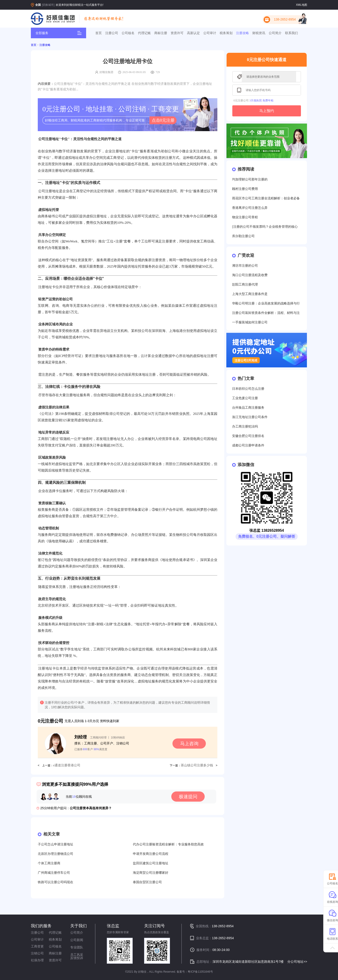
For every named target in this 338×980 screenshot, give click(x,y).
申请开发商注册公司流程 (151, 854)
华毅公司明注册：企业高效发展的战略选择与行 (266, 303)
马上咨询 (189, 744)
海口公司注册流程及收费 (250, 275)
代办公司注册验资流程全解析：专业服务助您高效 (168, 844)
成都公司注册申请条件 (248, 445)
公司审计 (210, 33)
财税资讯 (259, 33)
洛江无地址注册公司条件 (250, 417)
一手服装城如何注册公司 (250, 322)
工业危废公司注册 (245, 398)
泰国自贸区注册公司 (147, 882)
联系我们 (291, 33)
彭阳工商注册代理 (245, 285)
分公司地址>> (297, 962)
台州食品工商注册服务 (248, 408)
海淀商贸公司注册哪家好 (151, 873)
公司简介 (275, 33)
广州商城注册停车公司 (54, 873)
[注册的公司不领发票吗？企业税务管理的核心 (265, 227)
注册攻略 (242, 33)
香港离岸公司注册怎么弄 (250, 208)
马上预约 (267, 111)
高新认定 (193, 33)
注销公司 (37, 953)
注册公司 (112, 33)
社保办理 (37, 960)
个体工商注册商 (49, 863)
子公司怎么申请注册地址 (55, 844)
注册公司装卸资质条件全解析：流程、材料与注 (266, 313)
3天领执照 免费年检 (261, 100)
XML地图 (302, 5)
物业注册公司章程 (245, 217)
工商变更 (37, 946)
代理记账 (144, 33)
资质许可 (177, 33)
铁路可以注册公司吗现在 (55, 882)
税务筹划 (226, 33)
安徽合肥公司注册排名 (248, 436)
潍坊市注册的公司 (245, 266)
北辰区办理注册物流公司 (55, 854)
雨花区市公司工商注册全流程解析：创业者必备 (266, 198)
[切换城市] (48, 5)
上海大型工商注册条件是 (250, 294)
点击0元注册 (163, 120)
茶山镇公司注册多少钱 (197, 765)
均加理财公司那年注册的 (250, 179)
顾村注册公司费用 (245, 189)
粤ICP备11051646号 (200, 972)
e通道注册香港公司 (67, 765)
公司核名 (128, 33)
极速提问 (188, 797)
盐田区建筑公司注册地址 (151, 863)
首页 (99, 33)
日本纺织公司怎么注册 (248, 389)
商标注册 (161, 33)
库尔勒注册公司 (243, 236)
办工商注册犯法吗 (245, 427)
